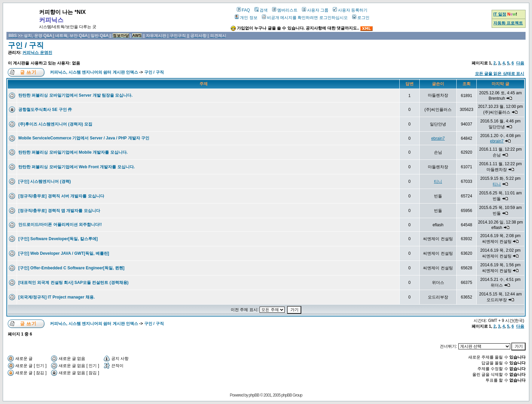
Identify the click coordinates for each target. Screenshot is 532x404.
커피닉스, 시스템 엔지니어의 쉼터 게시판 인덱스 (94, 72)
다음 (520, 63)
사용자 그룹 (315, 10)
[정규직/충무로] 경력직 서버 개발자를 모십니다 (61, 196)
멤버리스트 (285, 10)
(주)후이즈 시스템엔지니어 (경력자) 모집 (55, 124)
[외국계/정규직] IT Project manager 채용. (56, 297)
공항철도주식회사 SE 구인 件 (45, 110)
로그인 (361, 18)
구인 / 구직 (26, 45)
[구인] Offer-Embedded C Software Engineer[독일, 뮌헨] (71, 268)
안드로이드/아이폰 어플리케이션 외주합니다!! (60, 225)
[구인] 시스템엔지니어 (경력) (45, 181)
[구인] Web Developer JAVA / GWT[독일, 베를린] (64, 253)
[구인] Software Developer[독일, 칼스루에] (58, 239)
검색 (261, 10)
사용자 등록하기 (350, 10)
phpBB (254, 395)
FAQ (243, 10)
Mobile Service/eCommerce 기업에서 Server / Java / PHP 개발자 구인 (84, 138)
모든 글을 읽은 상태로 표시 (500, 74)
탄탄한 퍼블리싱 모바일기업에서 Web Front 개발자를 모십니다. (77, 167)
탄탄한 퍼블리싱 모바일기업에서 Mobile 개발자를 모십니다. (73, 152)
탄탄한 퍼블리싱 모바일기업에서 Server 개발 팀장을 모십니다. (75, 95)
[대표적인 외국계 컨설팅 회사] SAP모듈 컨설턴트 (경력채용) (73, 283)
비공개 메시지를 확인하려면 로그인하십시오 (305, 18)
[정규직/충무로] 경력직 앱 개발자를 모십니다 (59, 211)
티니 (438, 181)
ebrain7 (438, 138)
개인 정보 (246, 18)
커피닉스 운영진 (37, 53)
